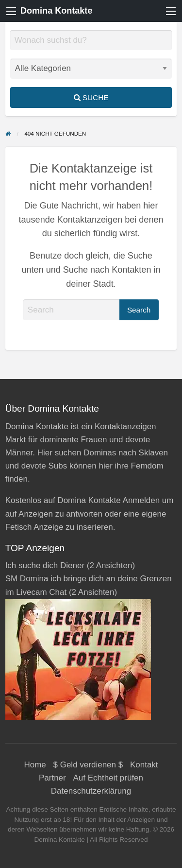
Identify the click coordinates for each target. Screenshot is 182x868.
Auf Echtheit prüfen (108, 778)
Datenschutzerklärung (91, 791)
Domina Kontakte (56, 11)
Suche (91, 97)
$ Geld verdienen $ (88, 765)
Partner (52, 778)
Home (35, 765)
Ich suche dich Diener (45, 565)
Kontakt (144, 765)
